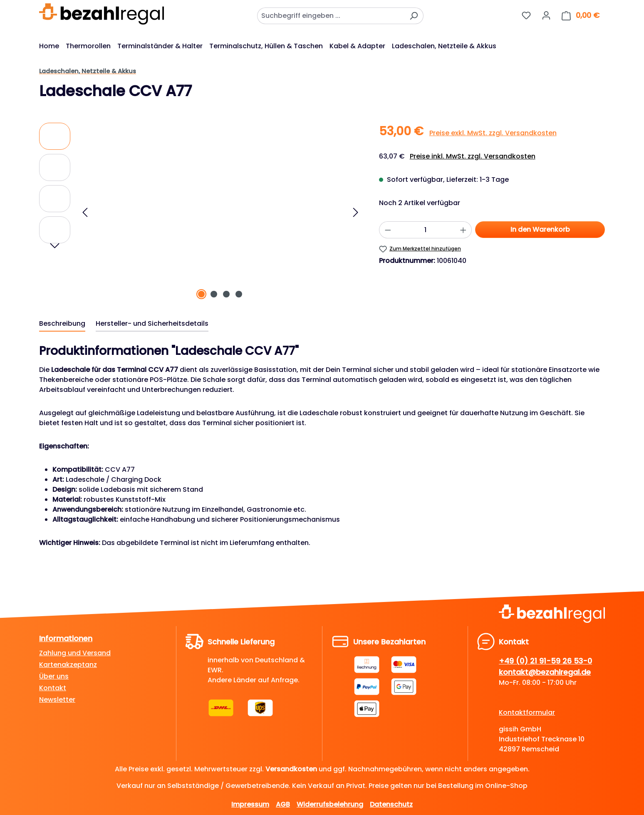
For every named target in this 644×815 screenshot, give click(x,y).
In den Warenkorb (540, 229)
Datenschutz (391, 804)
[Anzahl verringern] (388, 230)
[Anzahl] (425, 230)
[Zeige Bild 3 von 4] (226, 294)
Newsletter (57, 700)
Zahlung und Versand (75, 653)
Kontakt (53, 688)
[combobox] (331, 16)
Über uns (54, 676)
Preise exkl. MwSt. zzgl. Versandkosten (493, 133)
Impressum (250, 804)
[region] (201, 212)
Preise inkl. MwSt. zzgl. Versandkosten (473, 156)
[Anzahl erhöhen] (463, 230)
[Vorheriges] (85, 212)
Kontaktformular (527, 712)
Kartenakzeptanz (68, 665)
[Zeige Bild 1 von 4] (201, 294)
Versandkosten (291, 769)
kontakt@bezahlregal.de (545, 672)
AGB (283, 804)
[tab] (62, 324)
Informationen (66, 638)
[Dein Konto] (546, 15)
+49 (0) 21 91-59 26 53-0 (545, 661)
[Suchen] (414, 16)
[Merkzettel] (526, 15)
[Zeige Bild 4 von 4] (239, 294)
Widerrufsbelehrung (330, 804)
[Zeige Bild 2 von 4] (214, 294)
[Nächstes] (356, 212)
